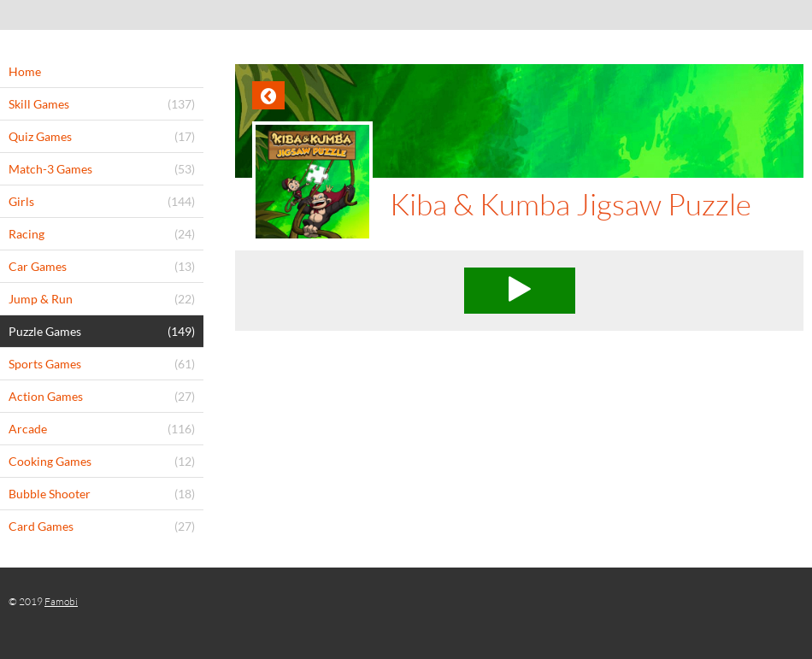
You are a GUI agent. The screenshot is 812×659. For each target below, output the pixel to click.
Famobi (61, 601)
